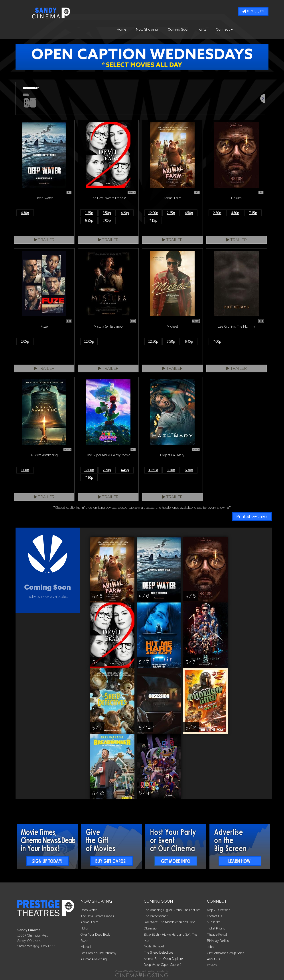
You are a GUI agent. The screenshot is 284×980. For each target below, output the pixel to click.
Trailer (44, 240)
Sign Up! (253, 12)
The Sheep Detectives (159, 953)
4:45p (125, 470)
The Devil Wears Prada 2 (98, 916)
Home (122, 29)
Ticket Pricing (216, 928)
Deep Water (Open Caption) (163, 965)
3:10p (171, 470)
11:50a (153, 470)
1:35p (89, 213)
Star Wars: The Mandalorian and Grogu (171, 922)
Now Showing (147, 29)
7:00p (217, 341)
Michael (86, 947)
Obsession (151, 928)
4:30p (25, 213)
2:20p (107, 470)
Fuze (84, 941)
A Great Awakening (94, 959)
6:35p (89, 220)
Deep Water (89, 910)
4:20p (125, 213)
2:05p (25, 341)
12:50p (153, 341)
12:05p (89, 341)
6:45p (189, 341)
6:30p (189, 470)
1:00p (25, 470)
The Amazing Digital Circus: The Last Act (172, 910)
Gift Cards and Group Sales (226, 953)
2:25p (171, 213)
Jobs (210, 947)
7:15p (153, 220)
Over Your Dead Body (96, 935)
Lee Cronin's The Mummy (99, 953)
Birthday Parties (218, 941)
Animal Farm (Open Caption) (163, 959)
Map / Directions (219, 910)
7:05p (107, 220)
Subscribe (214, 922)
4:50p (189, 213)
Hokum (86, 928)
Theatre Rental (217, 935)
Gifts (203, 29)
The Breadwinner (156, 916)
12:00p (153, 213)
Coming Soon (179, 29)
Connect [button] (224, 29)
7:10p (89, 477)
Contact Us (215, 916)
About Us (213, 959)
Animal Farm (89, 922)
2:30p (217, 213)
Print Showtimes (252, 516)
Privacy (212, 965)
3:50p (107, 213)
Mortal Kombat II (155, 946)
